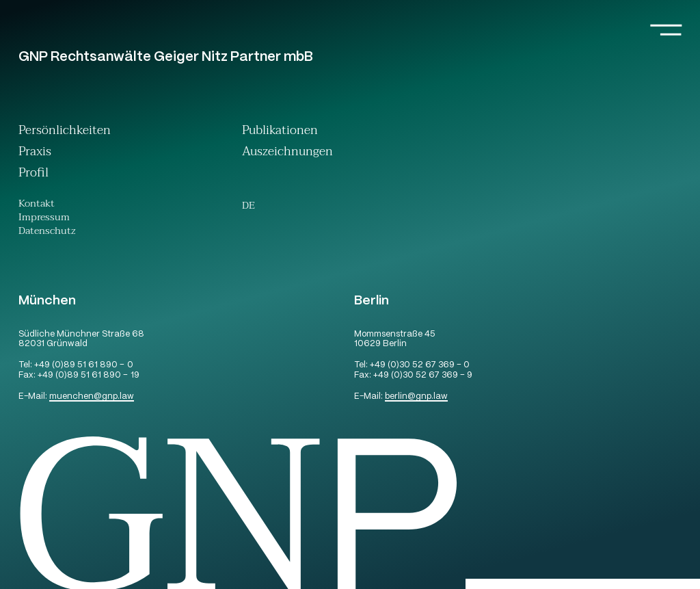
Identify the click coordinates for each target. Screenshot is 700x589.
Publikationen (280, 132)
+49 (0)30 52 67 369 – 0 (420, 366)
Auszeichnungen (287, 153)
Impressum (44, 219)
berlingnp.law (416, 397)
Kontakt (37, 205)
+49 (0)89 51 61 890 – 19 (88, 376)
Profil (33, 174)
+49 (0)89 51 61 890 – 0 (83, 366)
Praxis (35, 153)
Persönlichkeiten (65, 132)
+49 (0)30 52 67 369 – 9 (423, 376)
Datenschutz (47, 233)
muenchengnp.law (92, 397)
